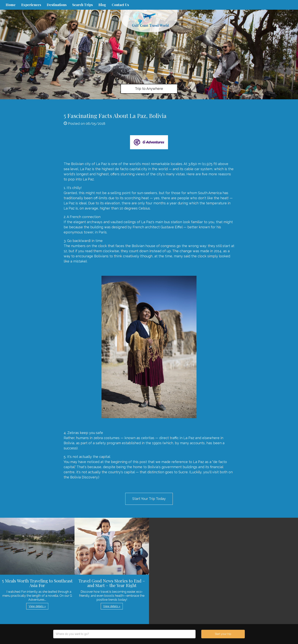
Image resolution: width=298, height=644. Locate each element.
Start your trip (223, 634)
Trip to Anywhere (149, 89)
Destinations (57, 5)
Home (11, 5)
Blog (102, 5)
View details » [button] (37, 606)
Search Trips (82, 5)
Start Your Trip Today (149, 499)
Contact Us (120, 5)
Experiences (31, 5)
